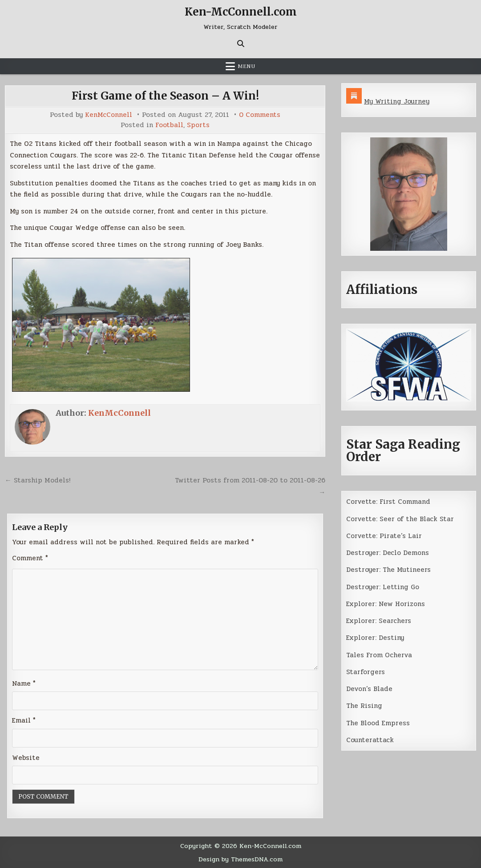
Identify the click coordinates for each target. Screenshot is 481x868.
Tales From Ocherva (379, 655)
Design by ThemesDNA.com (240, 859)
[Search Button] (241, 44)
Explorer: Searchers (379, 621)
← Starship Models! (38, 480)
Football (169, 125)
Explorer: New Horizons (386, 604)
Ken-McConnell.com (241, 12)
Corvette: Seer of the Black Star (400, 519)
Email (24, 720)
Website (26, 758)
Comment (30, 558)
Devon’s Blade (369, 689)
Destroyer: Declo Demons (388, 553)
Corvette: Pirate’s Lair (384, 536)
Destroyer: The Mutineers (388, 570)
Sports (198, 125)
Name (24, 683)
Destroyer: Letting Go (383, 587)
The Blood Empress (378, 723)
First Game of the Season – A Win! (165, 96)
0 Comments (260, 115)
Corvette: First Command (388, 502)
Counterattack (370, 740)
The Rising (364, 706)
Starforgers (366, 672)
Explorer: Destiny (375, 638)
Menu (247, 66)
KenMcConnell (109, 115)
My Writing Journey (397, 101)
